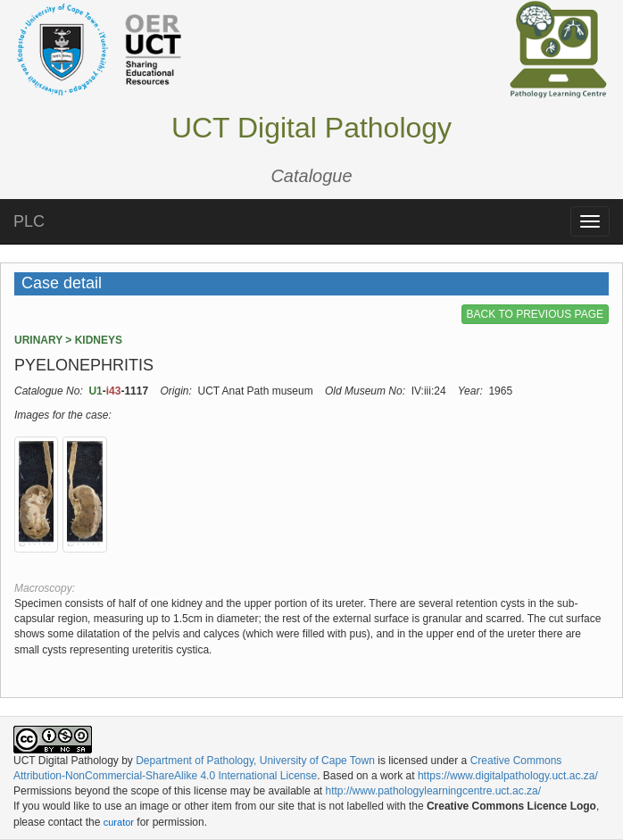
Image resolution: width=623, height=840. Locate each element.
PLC (29, 221)
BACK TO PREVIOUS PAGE (535, 314)
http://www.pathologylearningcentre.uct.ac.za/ (433, 791)
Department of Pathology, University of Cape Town (255, 761)
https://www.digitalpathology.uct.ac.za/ (508, 776)
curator (119, 822)
